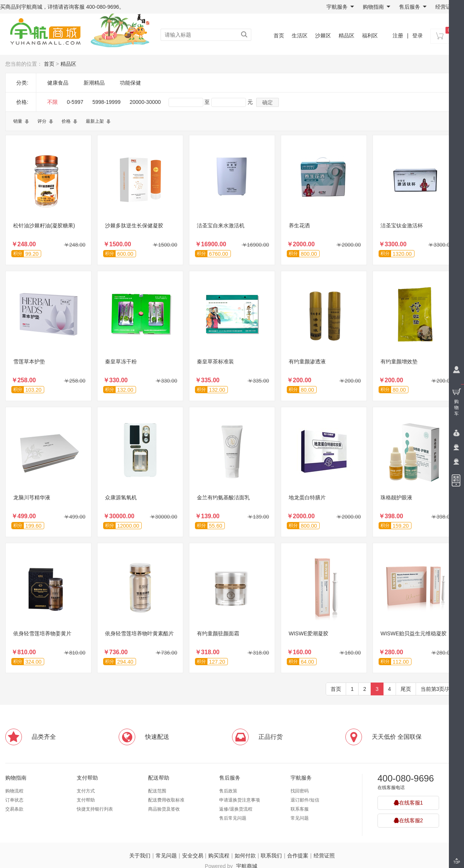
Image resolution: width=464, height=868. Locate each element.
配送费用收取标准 (166, 800)
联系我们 (271, 856)
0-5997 (75, 102)
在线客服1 (408, 803)
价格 (66, 121)
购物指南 (377, 7)
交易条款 (14, 809)
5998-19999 (106, 102)
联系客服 (300, 809)
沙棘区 (323, 36)
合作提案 (298, 856)
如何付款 (245, 856)
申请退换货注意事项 (240, 800)
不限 (53, 102)
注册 (398, 36)
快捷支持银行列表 (95, 809)
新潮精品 (94, 83)
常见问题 (300, 818)
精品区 (346, 36)
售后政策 (228, 791)
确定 (268, 102)
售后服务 (413, 7)
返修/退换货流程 (236, 809)
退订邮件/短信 (305, 800)
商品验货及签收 (164, 809)
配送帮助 (159, 778)
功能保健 (130, 83)
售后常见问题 (233, 818)
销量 (18, 121)
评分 (42, 121)
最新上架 (95, 121)
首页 (279, 36)
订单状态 (14, 800)
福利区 (370, 36)
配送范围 (157, 791)
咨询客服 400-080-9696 (91, 7)
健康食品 (58, 83)
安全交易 (193, 856)
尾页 (406, 689)
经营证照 (446, 7)
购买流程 (219, 856)
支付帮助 (87, 778)
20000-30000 (145, 102)
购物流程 (14, 791)
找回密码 (300, 791)
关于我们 (140, 856)
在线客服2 (408, 820)
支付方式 (86, 791)
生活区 (300, 36)
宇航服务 (340, 7)
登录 (418, 36)
